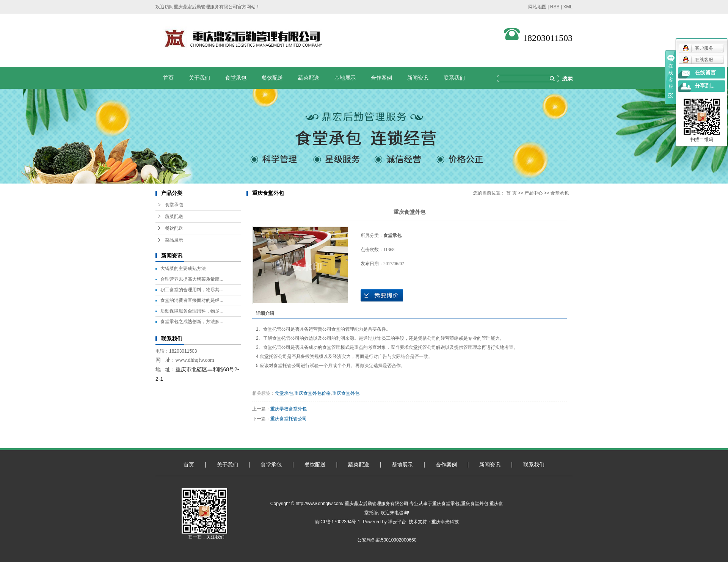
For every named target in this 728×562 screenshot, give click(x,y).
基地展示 (345, 78)
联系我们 (454, 78)
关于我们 (199, 78)
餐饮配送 (272, 78)
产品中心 (533, 193)
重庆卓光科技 (445, 522)
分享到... (705, 86)
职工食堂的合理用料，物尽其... (192, 290)
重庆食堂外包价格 (312, 393)
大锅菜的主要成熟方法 (183, 268)
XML (568, 7)
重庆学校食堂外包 (289, 409)
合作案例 (381, 78)
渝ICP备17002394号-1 (337, 522)
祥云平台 (397, 522)
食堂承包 (236, 78)
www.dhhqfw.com (195, 360)
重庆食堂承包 (446, 504)
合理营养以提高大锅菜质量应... (192, 279)
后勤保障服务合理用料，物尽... (192, 311)
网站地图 (537, 7)
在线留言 (705, 73)
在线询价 (382, 295)
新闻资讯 (418, 78)
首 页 (511, 193)
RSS (555, 7)
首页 (168, 78)
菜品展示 (174, 240)
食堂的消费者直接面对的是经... (192, 300)
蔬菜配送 (309, 78)
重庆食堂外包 (346, 393)
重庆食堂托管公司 (289, 419)
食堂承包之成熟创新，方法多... (192, 322)
